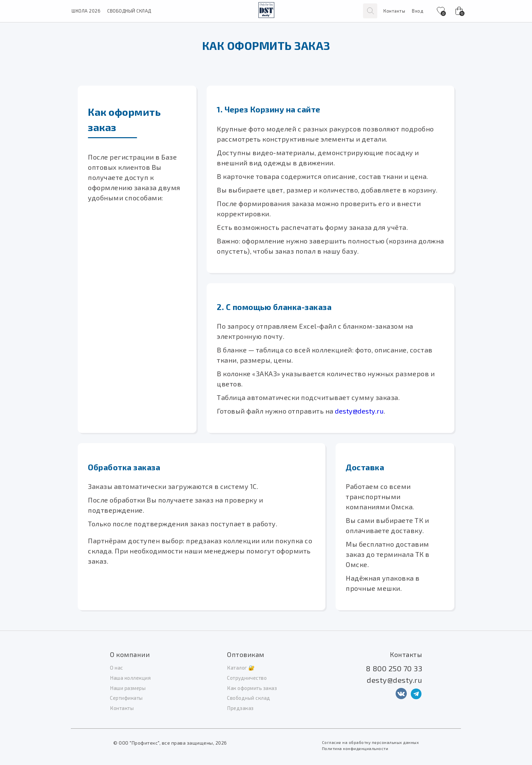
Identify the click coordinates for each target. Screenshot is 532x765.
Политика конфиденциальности (355, 748)
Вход (417, 11)
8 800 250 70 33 (394, 668)
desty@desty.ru (359, 411)
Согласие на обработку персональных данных (370, 742)
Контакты (394, 11)
